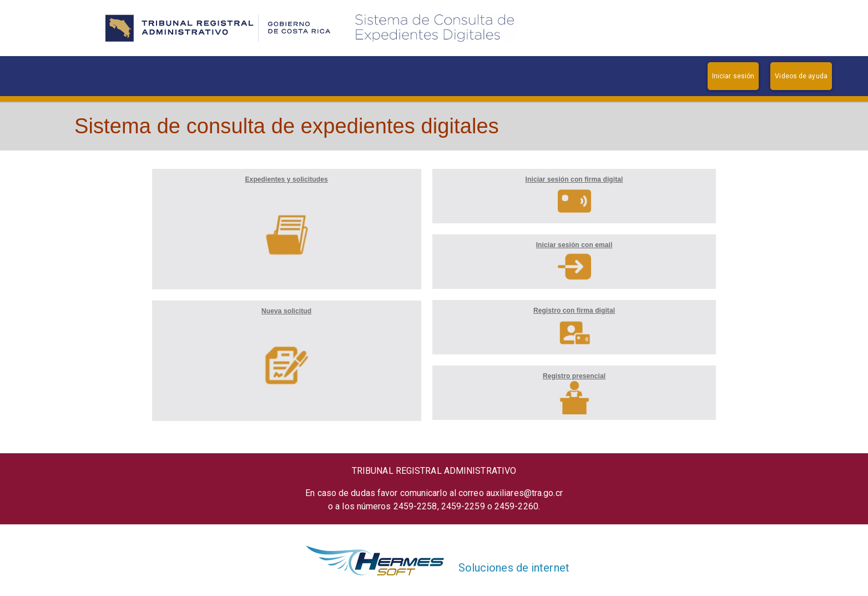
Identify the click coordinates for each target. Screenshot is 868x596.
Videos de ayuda (801, 76)
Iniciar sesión (733, 76)
